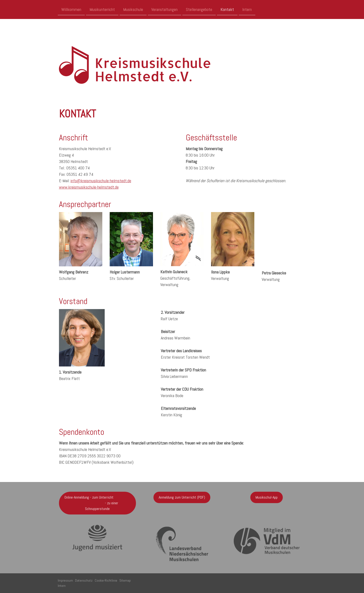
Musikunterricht (102, 9)
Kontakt (227, 9)
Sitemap (125, 580)
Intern (247, 9)
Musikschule (133, 9)
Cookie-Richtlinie (106, 580)
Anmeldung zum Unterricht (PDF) (182, 497)
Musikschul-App (267, 497)
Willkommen (71, 9)
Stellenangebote (199, 9)
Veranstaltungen (164, 9)
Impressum (65, 580)
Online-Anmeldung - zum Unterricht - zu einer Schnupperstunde (97, 503)
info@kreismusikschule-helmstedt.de (101, 181)
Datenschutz (84, 580)
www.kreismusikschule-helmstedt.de (89, 187)
